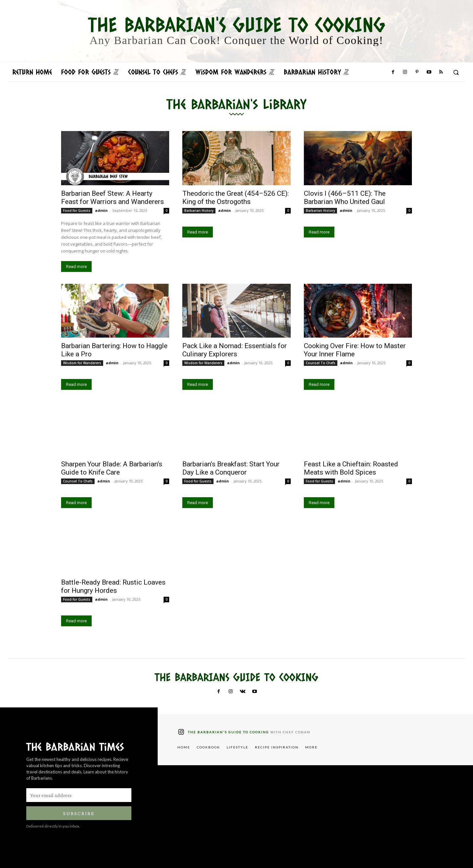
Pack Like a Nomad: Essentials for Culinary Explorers (235, 350)
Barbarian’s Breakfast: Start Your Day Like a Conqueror (231, 468)
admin (101, 210)
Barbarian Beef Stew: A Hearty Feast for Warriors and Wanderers (113, 198)
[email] (79, 795)
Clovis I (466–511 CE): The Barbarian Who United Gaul (345, 198)
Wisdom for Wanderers (82, 363)
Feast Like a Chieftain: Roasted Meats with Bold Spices (351, 468)
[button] (456, 72)
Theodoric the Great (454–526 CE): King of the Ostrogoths (236, 198)
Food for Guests (77, 211)
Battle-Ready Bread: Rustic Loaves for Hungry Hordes (113, 586)
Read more (76, 267)
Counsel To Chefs (321, 363)
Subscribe (79, 813)
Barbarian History (199, 211)
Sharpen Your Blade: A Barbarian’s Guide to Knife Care (112, 468)
